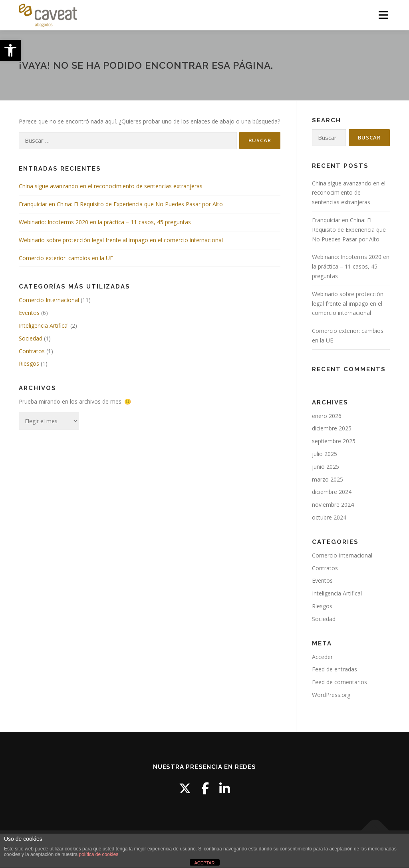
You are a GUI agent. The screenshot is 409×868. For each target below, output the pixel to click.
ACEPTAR (204, 863)
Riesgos (29, 363)
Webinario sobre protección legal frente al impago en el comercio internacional (121, 240)
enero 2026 (327, 416)
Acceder (322, 657)
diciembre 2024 (332, 492)
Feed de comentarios (340, 682)
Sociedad (31, 338)
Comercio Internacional (49, 300)
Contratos (32, 351)
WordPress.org (331, 695)
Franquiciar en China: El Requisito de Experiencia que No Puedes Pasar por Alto (121, 204)
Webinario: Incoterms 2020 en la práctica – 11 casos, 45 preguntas (105, 222)
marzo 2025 (328, 479)
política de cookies (98, 854)
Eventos (29, 313)
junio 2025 (326, 467)
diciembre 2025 (332, 428)
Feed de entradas (335, 669)
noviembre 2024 (333, 505)
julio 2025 (325, 454)
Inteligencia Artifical (44, 325)
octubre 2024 (329, 517)
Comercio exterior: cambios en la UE (66, 258)
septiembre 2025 (334, 441)
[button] (10, 50)
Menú (383, 15)
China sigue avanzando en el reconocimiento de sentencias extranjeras (111, 186)
